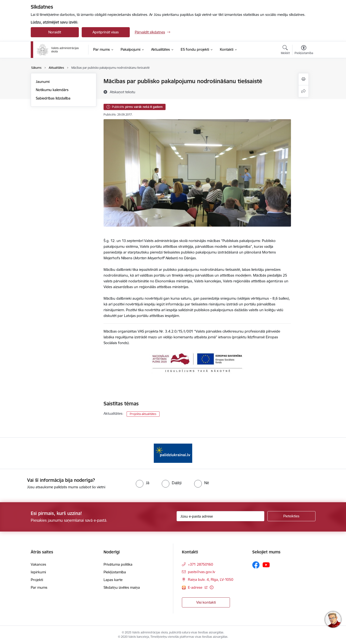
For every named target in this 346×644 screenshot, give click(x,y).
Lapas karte (113, 580)
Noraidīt (55, 32)
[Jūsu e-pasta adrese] (220, 516)
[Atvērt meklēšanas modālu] (285, 50)
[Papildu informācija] (212, 587)
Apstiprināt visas (106, 32)
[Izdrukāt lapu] (303, 79)
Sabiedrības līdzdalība (53, 98)
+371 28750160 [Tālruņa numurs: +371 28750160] (201, 564)
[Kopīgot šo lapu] (303, 91)
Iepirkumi (38, 572)
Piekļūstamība (115, 572)
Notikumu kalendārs (52, 90)
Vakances (38, 564)
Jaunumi (43, 82)
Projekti (37, 580)
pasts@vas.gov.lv (201, 572)
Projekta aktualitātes (143, 414)
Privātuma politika (118, 564)
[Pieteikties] (291, 516)
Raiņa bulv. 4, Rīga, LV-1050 (211, 579)
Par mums (39, 587)
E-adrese (196, 587)
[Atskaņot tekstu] (123, 92)
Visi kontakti (206, 602)
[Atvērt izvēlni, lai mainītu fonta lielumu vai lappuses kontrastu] (304, 50)
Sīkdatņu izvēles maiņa (122, 587)
